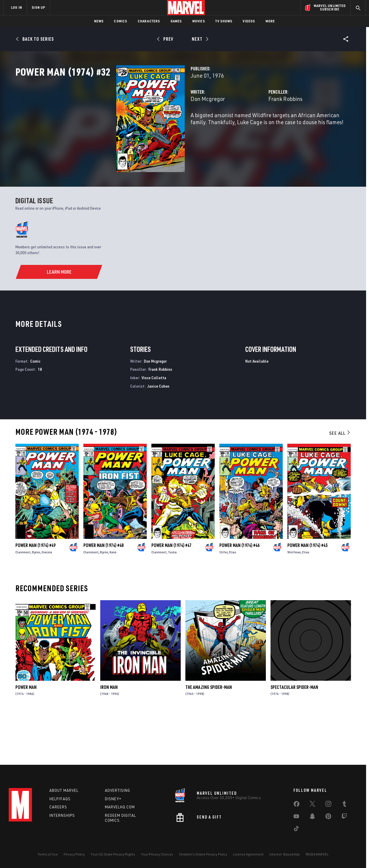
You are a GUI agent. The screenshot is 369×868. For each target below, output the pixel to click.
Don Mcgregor (137, 124)
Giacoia (47, 599)
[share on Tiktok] (296, 830)
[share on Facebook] (297, 805)
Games (176, 21)
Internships (62, 815)
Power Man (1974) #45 (307, 592)
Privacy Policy (74, 854)
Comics (120, 21)
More (270, 21)
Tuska (172, 599)
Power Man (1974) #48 (103, 592)
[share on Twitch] (344, 817)
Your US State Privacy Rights (113, 854)
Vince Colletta (154, 425)
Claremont (23, 599)
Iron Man (109, 734)
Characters (149, 21)
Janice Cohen (158, 433)
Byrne (36, 599)
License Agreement (248, 854)
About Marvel (64, 790)
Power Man (26, 734)
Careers (58, 807)
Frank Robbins (250, 124)
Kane (113, 599)
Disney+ (113, 799)
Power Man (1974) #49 (35, 592)
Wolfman (294, 599)
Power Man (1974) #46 (239, 592)
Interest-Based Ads (285, 854)
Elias (233, 599)
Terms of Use (48, 854)
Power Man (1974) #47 (171, 592)
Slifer (223, 599)
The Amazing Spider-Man (209, 734)
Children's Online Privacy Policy (203, 854)
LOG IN (17, 7)
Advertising (118, 790)
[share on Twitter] (312, 805)
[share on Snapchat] (312, 817)
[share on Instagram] (328, 805)
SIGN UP (38, 7)
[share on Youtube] (296, 817)
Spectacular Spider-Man (294, 734)
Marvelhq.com (120, 807)
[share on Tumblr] (344, 805)
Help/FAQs (60, 799)
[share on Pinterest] (328, 817)
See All (340, 480)
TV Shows (224, 21)
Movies (199, 21)
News (99, 21)
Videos (249, 21)
